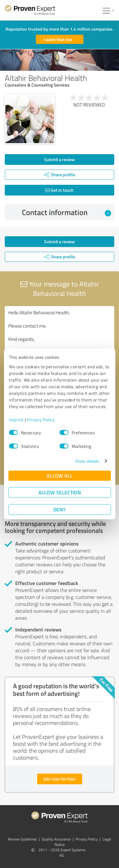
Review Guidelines (23, 839)
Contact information (66, 212)
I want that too (58, 39)
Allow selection (60, 492)
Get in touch (60, 190)
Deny (60, 509)
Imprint (16, 420)
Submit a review (60, 159)
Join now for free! (60, 779)
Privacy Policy (41, 420)
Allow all (60, 476)
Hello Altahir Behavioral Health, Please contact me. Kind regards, (60, 342)
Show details (87, 461)
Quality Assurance (56, 839)
